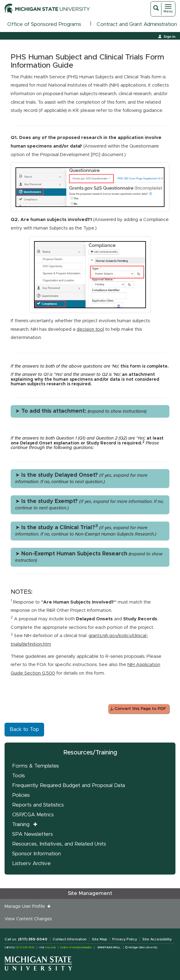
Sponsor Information (36, 854)
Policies (21, 795)
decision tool (90, 329)
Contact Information (70, 939)
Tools (19, 776)
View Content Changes (28, 919)
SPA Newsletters (33, 834)
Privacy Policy (125, 939)
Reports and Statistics (38, 805)
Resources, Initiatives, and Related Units (59, 844)
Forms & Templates (36, 766)
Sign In (170, 37)
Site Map (99, 939)
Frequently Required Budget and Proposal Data (69, 785)
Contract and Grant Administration (137, 24)
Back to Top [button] (24, 729)
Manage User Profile (26, 907)
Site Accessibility (157, 939)
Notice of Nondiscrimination (76, 948)
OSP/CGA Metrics (33, 815)
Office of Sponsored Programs (44, 24)
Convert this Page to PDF (140, 709)
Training (21, 824)
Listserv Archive (31, 863)
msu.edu (50, 948)
